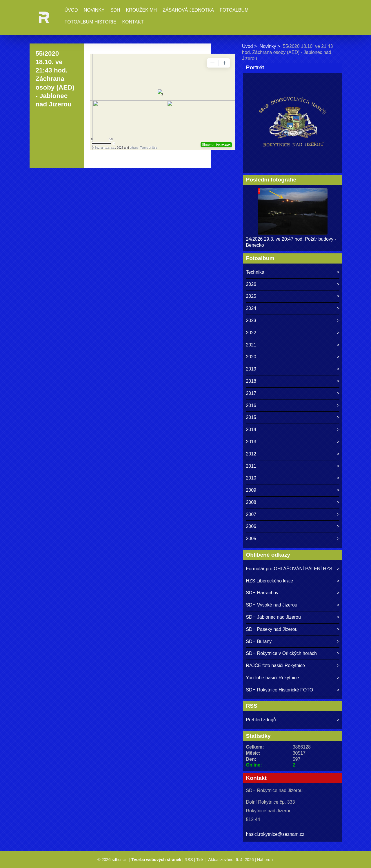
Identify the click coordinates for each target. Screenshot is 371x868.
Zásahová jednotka (188, 10)
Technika (255, 272)
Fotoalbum (234, 10)
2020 (251, 357)
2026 (251, 284)
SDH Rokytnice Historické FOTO (279, 690)
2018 (251, 381)
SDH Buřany (259, 641)
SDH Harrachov (262, 593)
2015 (251, 417)
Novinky (94, 10)
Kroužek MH (141, 10)
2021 (251, 345)
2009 (251, 490)
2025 (251, 296)
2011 (251, 466)
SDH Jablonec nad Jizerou (273, 617)
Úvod (71, 10)
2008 (251, 502)
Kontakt (133, 22)
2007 (251, 514)
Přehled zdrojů (261, 720)
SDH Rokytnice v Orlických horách (281, 653)
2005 (251, 539)
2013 (251, 442)
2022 (251, 333)
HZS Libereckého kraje (269, 581)
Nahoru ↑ (265, 860)
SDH (115, 10)
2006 (251, 526)
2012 (251, 454)
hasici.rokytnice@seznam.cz (275, 834)
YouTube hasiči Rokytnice (272, 678)
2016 (251, 405)
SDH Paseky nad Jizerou (272, 629)
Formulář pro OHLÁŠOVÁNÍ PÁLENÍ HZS (289, 569)
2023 (251, 320)
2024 (251, 308)
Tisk (200, 860)
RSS (189, 860)
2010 (251, 478)
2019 (251, 369)
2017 (251, 393)
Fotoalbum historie (90, 22)
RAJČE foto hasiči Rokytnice (275, 665)
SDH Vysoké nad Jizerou (271, 605)
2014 (251, 430)
